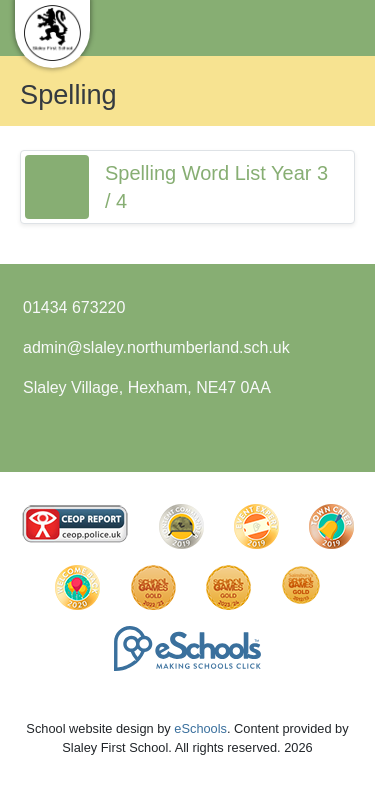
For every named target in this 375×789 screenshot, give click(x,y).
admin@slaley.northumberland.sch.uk (156, 347)
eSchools (200, 728)
